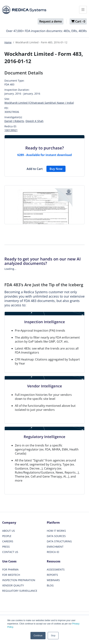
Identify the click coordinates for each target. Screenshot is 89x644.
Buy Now (56, 169)
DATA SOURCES (56, 536)
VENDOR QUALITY (13, 585)
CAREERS (8, 541)
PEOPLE (7, 536)
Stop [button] (53, 636)
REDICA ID (53, 552)
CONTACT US (10, 552)
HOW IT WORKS (56, 531)
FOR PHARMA (10, 569)
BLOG (50, 585)
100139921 (11, 130)
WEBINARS (53, 580)
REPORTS (52, 575)
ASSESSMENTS (56, 569)
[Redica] (24, 10)
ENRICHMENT (55, 547)
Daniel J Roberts (14, 121)
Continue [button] (38, 636)
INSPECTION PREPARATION (19, 580)
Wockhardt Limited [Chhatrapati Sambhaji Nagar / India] (39, 103)
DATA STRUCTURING (59, 541)
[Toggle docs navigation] (83, 10)
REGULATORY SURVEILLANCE (20, 591)
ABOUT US (9, 531)
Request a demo (51, 21)
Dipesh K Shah (34, 121)
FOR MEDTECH (11, 575)
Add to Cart (35, 169)
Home (8, 42)
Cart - (78, 21)
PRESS (6, 547)
